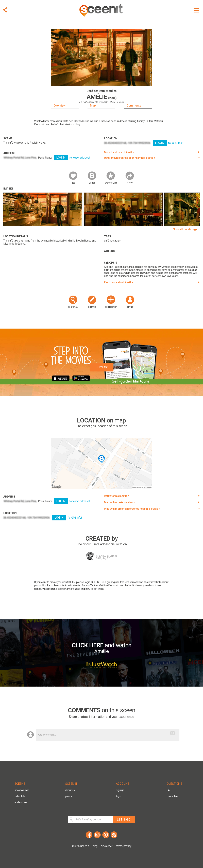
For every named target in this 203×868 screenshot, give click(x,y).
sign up (120, 790)
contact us (172, 796)
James (113, 556)
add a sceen (21, 802)
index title (20, 796)
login (119, 796)
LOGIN (61, 157)
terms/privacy (124, 846)
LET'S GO (102, 367)
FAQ (169, 790)
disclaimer (107, 846)
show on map (22, 790)
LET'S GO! (124, 819)
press (68, 796)
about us (70, 790)
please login (83, 582)
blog (95, 846)
